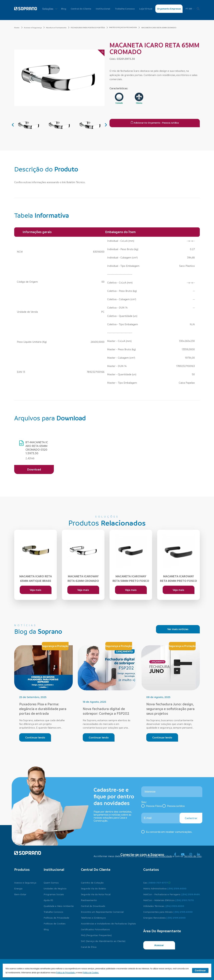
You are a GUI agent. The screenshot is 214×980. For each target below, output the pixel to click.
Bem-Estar (20, 894)
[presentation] (13, 124)
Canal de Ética (89, 947)
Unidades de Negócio (55, 888)
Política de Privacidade (159, 856)
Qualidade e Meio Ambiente (59, 906)
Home (18, 28)
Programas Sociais (54, 894)
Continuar (200, 970)
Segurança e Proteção (55, 646)
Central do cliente (96, 869)
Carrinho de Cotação (92, 883)
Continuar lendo (35, 737)
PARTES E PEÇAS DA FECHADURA (123, 27)
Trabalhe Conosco (125, 9)
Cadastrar (191, 818)
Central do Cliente (81, 9)
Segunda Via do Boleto (93, 888)
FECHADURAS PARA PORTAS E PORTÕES (89, 28)
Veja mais (36, 590)
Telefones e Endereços (93, 918)
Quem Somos (51, 883)
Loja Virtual (146, 9)
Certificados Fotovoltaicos (95, 929)
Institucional (103, 9)
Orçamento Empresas (169, 9)
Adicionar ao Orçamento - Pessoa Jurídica (155, 123)
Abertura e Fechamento (58, 28)
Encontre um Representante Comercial (102, 912)
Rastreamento (89, 900)
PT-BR (190, 9)
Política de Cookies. (91, 973)
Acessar (159, 945)
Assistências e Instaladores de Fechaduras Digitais (108, 923)
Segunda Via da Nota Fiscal (96, 894)
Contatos (151, 869)
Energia (18, 888)
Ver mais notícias (178, 629)
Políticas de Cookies (55, 923)
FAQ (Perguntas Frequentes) (96, 935)
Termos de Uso (193, 856)
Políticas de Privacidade (56, 918)
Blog (64, 9)
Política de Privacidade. (66, 973)
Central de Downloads (93, 906)
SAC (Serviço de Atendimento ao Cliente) (103, 941)
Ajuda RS (48, 900)
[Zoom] (101, 53)
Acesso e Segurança (34, 28)
